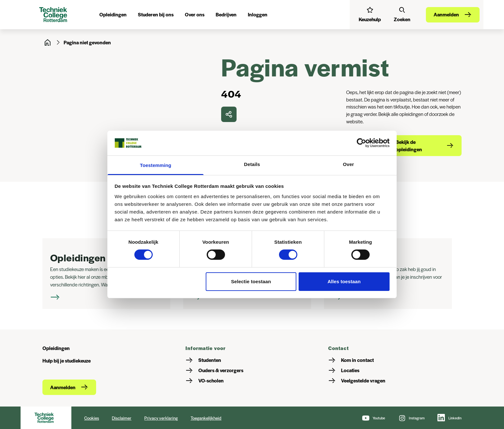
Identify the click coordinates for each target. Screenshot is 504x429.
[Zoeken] (402, 14)
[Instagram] (411, 418)
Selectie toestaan (251, 281)
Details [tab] (252, 164)
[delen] (229, 114)
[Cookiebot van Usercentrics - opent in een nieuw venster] (361, 143)
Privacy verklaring (161, 418)
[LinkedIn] (450, 418)
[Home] (48, 42)
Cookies (92, 418)
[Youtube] (373, 418)
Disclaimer (122, 418)
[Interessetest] (370, 14)
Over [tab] (349, 164)
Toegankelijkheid (206, 418)
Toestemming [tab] (156, 165)
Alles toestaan (344, 281)
